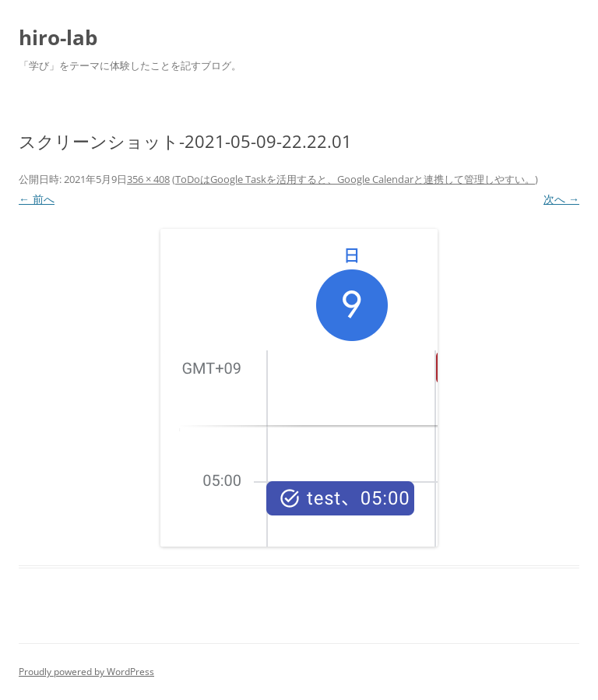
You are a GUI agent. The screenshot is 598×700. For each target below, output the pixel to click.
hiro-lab (58, 37)
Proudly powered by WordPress (86, 672)
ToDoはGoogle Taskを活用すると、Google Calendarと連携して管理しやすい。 (355, 179)
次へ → (561, 199)
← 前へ (37, 199)
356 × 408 (148, 179)
